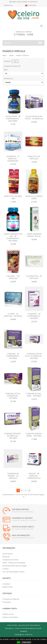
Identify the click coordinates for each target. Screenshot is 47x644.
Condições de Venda (10, 560)
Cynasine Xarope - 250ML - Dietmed (34, 435)
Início (5, 55)
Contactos (6, 584)
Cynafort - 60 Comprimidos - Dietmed (34, 316)
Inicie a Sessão (22, 2)
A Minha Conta (8, 614)
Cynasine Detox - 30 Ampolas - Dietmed (13, 396)
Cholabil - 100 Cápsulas (13, 277)
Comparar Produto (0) (12, 66)
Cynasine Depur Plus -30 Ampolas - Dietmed (34, 356)
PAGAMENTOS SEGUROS (22, 518)
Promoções (7, 602)
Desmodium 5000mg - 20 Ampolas (13, 476)
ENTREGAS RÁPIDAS (20, 509)
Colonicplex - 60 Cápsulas (34, 277)
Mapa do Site (8, 587)
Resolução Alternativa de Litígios (15, 566)
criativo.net (29, 634)
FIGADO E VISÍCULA (22, 55)
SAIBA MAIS (26, 642)
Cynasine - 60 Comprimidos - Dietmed (13, 356)
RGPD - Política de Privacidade (14, 563)
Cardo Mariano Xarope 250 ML (34, 235)
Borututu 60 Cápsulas (34, 157)
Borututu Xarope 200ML (34, 197)
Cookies (6, 569)
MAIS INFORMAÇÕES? (21, 535)
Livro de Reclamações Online (13, 572)
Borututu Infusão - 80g (13, 197)
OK (19, 642)
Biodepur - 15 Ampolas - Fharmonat (13, 159)
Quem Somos (8, 554)
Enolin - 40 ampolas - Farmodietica (34, 476)
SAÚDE (11, 55)
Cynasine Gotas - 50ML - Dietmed (34, 395)
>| (29, 490)
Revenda (6, 557)
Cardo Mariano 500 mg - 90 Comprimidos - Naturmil (13, 237)
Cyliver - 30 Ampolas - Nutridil (13, 315)
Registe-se (34, 2)
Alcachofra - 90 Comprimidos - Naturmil (13, 119)
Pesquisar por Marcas (11, 599)
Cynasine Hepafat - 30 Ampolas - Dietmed (13, 436)
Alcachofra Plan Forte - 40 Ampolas (34, 117)
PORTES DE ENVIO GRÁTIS (23, 527)
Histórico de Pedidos (10, 617)
